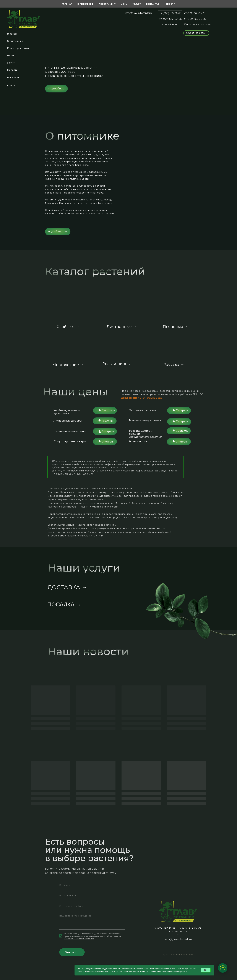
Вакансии (13, 78)
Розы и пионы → (119, 364)
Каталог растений (18, 48)
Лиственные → (122, 327)
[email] (92, 896)
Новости (12, 70)
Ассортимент (107, 4)
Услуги (11, 63)
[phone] (92, 906)
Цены (10, 55)
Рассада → (174, 364)
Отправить (72, 952)
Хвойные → (68, 327)
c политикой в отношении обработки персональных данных (93, 937)
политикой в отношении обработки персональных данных (161, 972)
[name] (92, 885)
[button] (196, 33)
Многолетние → (68, 365)
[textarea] (92, 921)
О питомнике (15, 41)
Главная (12, 34)
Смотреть (108, 410)
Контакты (13, 86)
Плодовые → (175, 327)
